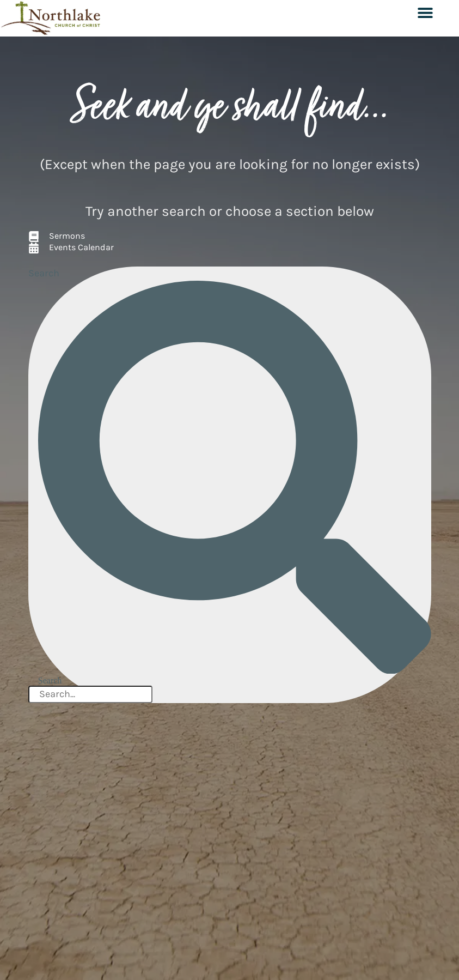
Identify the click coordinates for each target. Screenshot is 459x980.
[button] (425, 12)
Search (44, 273)
